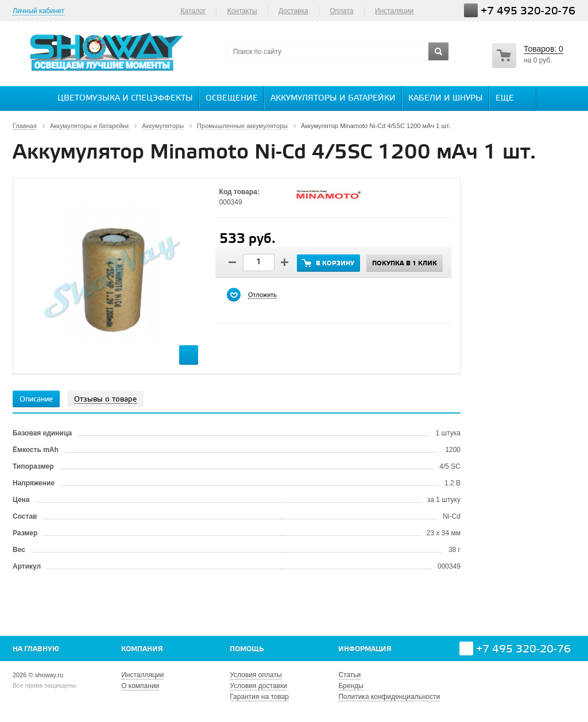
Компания (142, 649)
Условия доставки (258, 686)
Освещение (232, 99)
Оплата (341, 11)
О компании (140, 686)
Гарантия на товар (259, 697)
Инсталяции (394, 11)
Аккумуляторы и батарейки (333, 99)
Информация (365, 649)
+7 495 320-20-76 (528, 11)
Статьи (349, 675)
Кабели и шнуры (446, 99)
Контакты (242, 11)
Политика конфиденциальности (389, 697)
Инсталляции (142, 675)
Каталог (193, 11)
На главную (36, 649)
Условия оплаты (256, 675)
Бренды (351, 686)
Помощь (247, 649)
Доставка (293, 11)
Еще (510, 98)
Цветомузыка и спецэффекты (125, 99)
